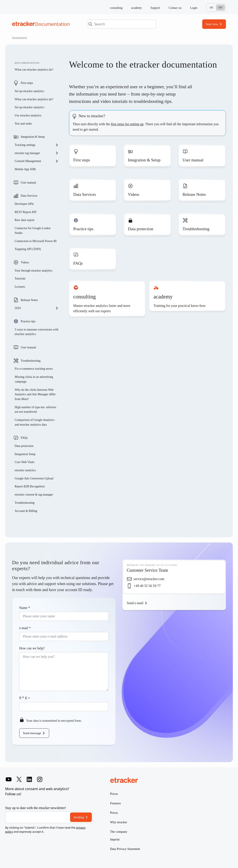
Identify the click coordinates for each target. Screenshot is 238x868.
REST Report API (26, 212)
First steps (27, 83)
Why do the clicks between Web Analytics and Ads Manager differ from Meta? (35, 394)
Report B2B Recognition (30, 486)
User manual (28, 183)
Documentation (20, 37)
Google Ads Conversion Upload (34, 478)
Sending (79, 817)
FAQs (24, 438)
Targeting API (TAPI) (28, 249)
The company (119, 832)
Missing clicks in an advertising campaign (34, 379)
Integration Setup (25, 454)
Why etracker (119, 822)
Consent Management (37, 161)
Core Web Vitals (25, 462)
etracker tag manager (37, 153)
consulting (116, 8)
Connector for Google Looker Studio (33, 231)
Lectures (20, 287)
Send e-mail (135, 603)
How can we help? (32, 648)
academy (136, 8)
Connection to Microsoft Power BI (36, 241)
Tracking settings (37, 145)
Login (194, 8)
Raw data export (25, 220)
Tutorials (20, 279)
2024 (37, 308)
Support (155, 8)
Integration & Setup (33, 137)
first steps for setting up (127, 124)
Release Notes (29, 300)
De (211, 7)
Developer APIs (24, 204)
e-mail (25, 628)
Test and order (23, 124)
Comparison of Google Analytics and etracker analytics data (35, 422)
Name (25, 608)
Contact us (175, 8)
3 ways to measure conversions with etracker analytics (37, 332)
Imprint (115, 839)
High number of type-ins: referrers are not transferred (35, 410)
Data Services (29, 196)
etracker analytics (25, 470)
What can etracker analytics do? (34, 70)
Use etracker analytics (28, 115)
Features (116, 803)
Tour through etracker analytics (34, 271)
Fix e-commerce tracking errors (34, 369)
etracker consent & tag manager (34, 495)
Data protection (24, 446)
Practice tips (28, 321)
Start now (212, 24)
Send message (32, 733)
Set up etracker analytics (29, 91)
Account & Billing (26, 511)
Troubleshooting (31, 361)
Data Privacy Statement (125, 849)
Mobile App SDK (25, 169)
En (220, 7)
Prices (114, 794)
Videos (25, 262)
